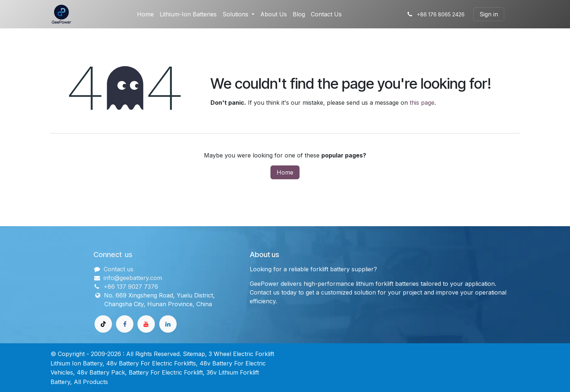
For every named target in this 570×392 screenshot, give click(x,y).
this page (422, 103)
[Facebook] (125, 324)
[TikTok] (103, 324)
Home (285, 172)
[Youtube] (146, 324)
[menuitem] (145, 14)
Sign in (489, 14)
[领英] (168, 324)
